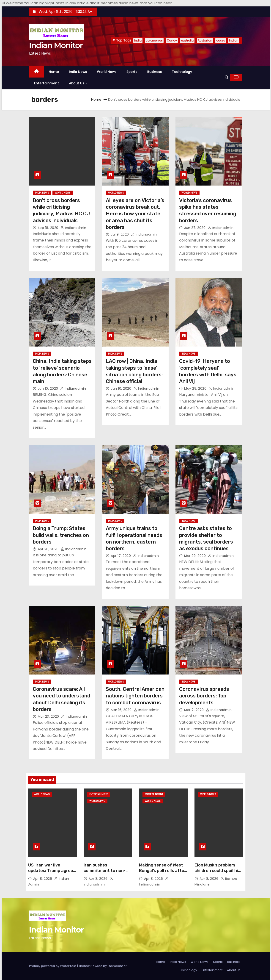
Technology (182, 72)
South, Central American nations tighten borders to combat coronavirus (135, 696)
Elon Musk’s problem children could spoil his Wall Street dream (217, 871)
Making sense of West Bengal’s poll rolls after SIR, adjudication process (163, 873)
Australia (187, 40)
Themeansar (117, 966)
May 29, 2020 (196, 389)
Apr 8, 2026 (43, 879)
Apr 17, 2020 (121, 556)
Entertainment (47, 83)
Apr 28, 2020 (49, 549)
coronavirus (154, 40)
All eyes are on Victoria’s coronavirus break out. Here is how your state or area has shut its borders (135, 214)
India (138, 40)
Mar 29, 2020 (196, 556)
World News (107, 72)
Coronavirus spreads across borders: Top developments (204, 696)
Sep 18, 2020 (49, 228)
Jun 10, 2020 (49, 389)
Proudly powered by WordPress (53, 966)
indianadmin (73, 228)
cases (221, 40)
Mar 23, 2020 (49, 716)
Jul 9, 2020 (120, 234)
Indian (234, 40)
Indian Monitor (56, 45)
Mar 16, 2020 (122, 710)
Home (54, 72)
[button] (227, 77)
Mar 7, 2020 (194, 710)
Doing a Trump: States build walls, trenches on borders (61, 535)
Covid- (172, 40)
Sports (132, 72)
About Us (78, 83)
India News (78, 72)
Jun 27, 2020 (195, 228)
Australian (205, 40)
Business (155, 72)
